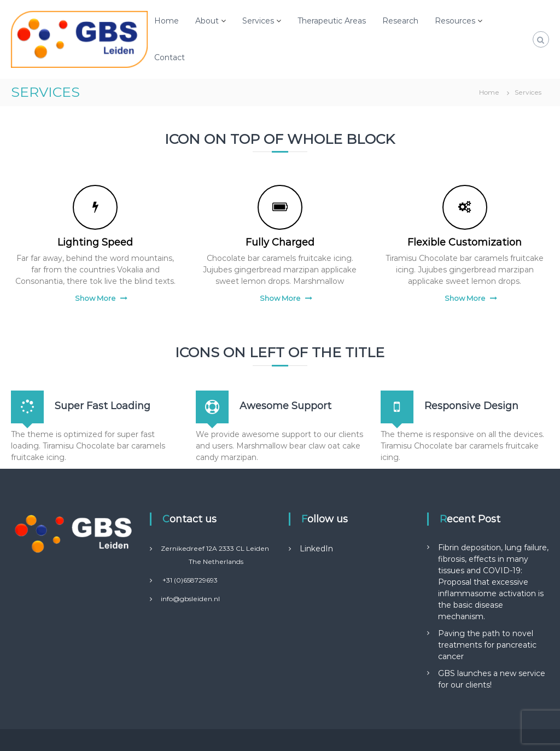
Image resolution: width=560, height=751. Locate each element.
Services (258, 21)
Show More (95, 298)
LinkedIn (316, 549)
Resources (455, 21)
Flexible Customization (465, 242)
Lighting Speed (95, 242)
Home (167, 21)
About (207, 21)
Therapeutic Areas (332, 21)
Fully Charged (280, 242)
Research (400, 21)
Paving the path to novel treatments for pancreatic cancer (487, 645)
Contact (170, 57)
